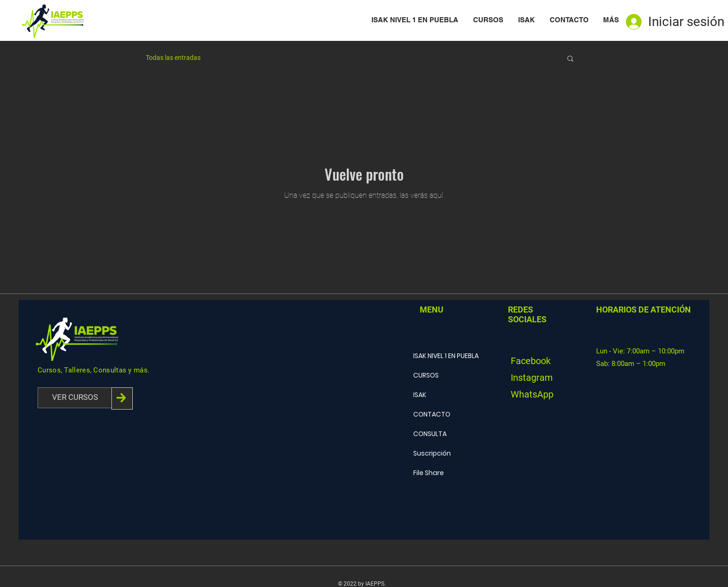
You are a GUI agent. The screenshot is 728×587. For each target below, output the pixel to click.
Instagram (532, 378)
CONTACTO (432, 414)
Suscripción (432, 453)
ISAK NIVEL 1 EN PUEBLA (446, 356)
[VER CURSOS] (75, 398)
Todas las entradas (173, 58)
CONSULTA (430, 434)
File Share (429, 473)
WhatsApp (532, 394)
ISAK (420, 395)
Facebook (531, 361)
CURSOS (426, 375)
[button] (570, 59)
